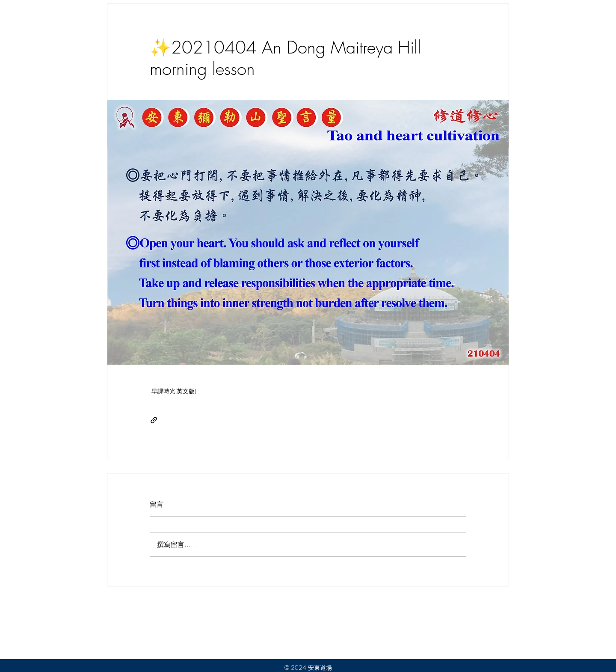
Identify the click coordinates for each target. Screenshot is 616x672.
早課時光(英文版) (174, 391)
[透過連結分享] (154, 420)
